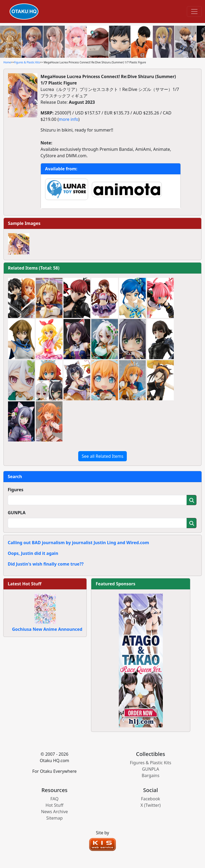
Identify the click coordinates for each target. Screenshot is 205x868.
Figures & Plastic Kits (27, 62)
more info (68, 119)
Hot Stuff (55, 805)
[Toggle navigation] (194, 11)
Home (7, 62)
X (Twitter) (151, 805)
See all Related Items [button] (102, 456)
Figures (16, 490)
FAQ (54, 799)
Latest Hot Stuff (25, 584)
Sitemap (54, 818)
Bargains (151, 775)
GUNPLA (17, 513)
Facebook (151, 799)
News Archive (55, 812)
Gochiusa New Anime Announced (47, 629)
